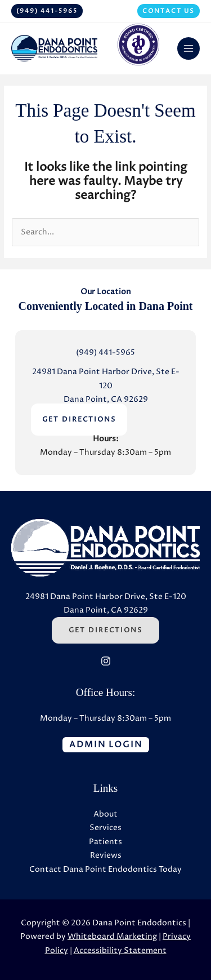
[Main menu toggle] (189, 49)
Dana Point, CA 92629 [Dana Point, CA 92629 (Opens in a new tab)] (106, 400)
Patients (105, 842)
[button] (47, 11)
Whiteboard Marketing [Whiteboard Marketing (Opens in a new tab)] (112, 937)
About (105, 814)
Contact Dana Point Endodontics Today (105, 870)
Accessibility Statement (120, 951)
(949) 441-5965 (105, 353)
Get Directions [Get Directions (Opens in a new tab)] (105, 630)
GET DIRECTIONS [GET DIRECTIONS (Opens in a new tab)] (79, 420)
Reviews (106, 855)
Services (105, 828)
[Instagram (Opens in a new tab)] (106, 661)
